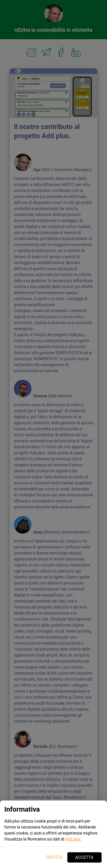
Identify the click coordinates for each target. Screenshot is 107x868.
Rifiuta (55, 857)
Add (73, 839)
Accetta (84, 857)
